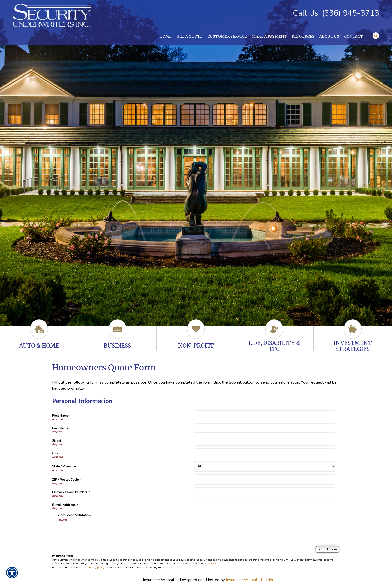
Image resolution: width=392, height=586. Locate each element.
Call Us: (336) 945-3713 (336, 13)
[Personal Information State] (265, 466)
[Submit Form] (327, 549)
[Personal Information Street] (265, 440)
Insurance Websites (161, 580)
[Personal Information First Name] (265, 415)
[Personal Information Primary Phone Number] (265, 492)
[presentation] (96, 532)
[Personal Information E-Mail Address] (265, 505)
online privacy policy (91, 567)
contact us (213, 564)
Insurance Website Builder (250, 580)
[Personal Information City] (265, 453)
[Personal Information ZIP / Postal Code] (265, 479)
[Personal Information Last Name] (265, 428)
